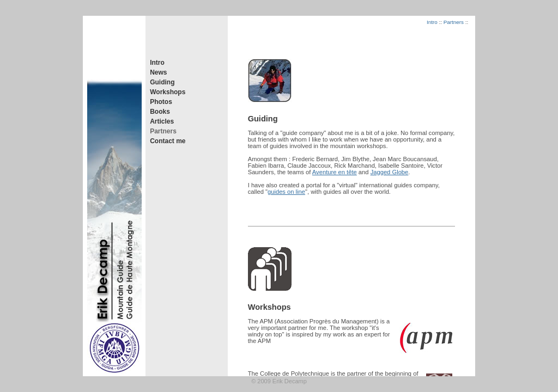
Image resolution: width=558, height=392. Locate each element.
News (158, 72)
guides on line (286, 192)
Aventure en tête (335, 172)
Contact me (168, 141)
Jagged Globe (390, 172)
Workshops (168, 92)
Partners (163, 131)
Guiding (162, 82)
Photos (161, 102)
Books (160, 112)
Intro (157, 63)
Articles (162, 121)
